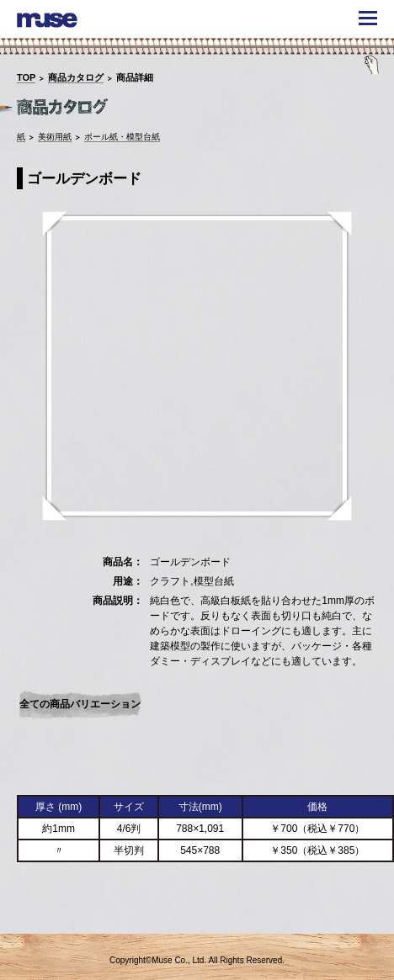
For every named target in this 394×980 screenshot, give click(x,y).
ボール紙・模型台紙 (122, 137)
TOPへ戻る (354, 910)
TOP (26, 77)
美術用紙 (55, 137)
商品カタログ (76, 77)
